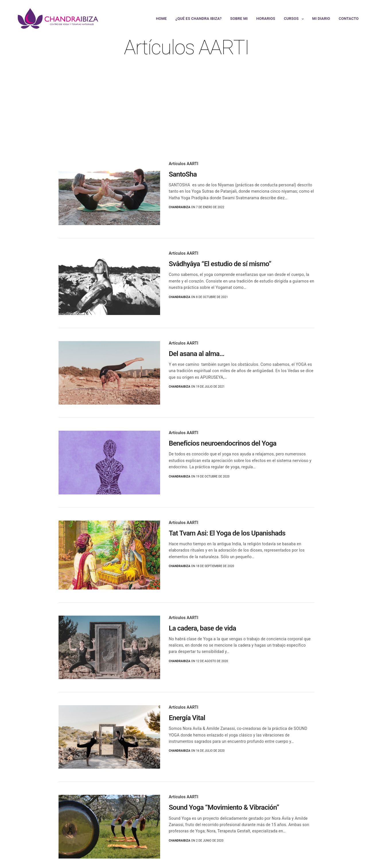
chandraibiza (179, 207)
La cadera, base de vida (202, 628)
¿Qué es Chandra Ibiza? (198, 19)
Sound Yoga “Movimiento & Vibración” (224, 807)
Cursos (291, 19)
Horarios (266, 19)
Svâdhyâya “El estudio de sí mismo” (220, 264)
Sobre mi (239, 19)
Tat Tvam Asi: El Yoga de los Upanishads (227, 533)
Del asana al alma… (197, 354)
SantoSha (183, 174)
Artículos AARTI (183, 164)
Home (162, 19)
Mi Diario (321, 19)
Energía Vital (187, 718)
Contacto (349, 19)
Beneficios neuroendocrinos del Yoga (223, 443)
